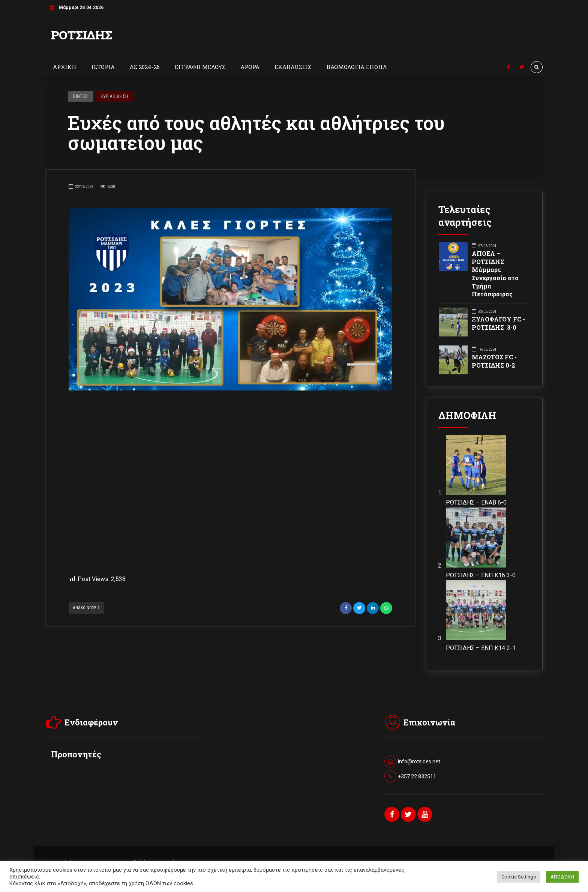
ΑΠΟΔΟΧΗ (562, 877)
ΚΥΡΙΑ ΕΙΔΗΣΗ (114, 96)
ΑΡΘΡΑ (250, 67)
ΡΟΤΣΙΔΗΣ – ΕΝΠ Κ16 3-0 (481, 575)
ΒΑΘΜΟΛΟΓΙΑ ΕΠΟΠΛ (357, 67)
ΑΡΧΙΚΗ (64, 67)
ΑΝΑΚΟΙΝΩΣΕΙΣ (86, 620)
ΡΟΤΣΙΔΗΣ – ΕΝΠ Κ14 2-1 (481, 648)
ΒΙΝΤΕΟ (80, 96)
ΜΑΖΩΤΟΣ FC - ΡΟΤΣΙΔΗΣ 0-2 (494, 361)
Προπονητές (76, 755)
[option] (230, 299)
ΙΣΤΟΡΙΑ (103, 67)
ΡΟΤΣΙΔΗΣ (82, 35)
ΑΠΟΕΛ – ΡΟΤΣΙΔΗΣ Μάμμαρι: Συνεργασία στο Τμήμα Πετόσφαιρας (495, 274)
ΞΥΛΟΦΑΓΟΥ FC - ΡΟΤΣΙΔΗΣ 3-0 (498, 323)
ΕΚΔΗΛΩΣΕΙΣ (293, 67)
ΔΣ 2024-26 (145, 67)
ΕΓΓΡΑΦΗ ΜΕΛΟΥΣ (200, 67)
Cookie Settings (519, 877)
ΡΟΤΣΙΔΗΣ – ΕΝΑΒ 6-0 (476, 502)
